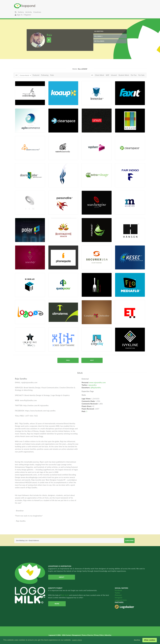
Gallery (21, 12)
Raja (49, 35)
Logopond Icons (121, 600)
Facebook (118, 590)
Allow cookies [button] (150, 640)
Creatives (37, 12)
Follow (49, 40)
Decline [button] (137, 640)
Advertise (108, 635)
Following (45, 75)
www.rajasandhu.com (97, 382)
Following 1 (98, 36)
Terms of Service (88, 635)
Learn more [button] (77, 640)
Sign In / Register (23, 15)
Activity (29, 12)
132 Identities (99, 31)
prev (68, 360)
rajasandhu (92, 385)
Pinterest (118, 595)
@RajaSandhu (96, 388)
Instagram (118, 598)
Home (36, 6)
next (92, 360)
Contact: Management (74, 635)
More (56, 604)
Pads (52, 75)
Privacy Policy (99, 635)
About (60, 577)
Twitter (117, 593)
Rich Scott (65, 595)
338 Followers (99, 41)
